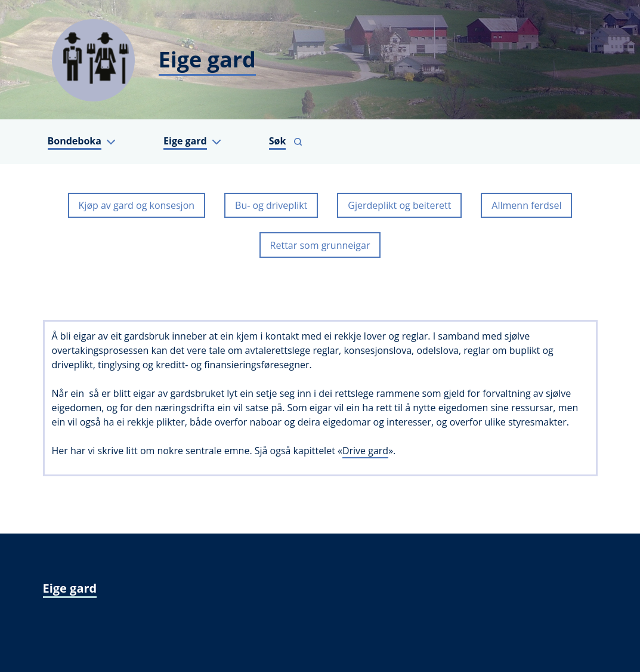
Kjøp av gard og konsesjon (137, 205)
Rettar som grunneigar (320, 245)
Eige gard (70, 588)
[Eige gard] (320, 60)
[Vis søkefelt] (286, 142)
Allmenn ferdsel (526, 205)
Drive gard (365, 451)
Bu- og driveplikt (271, 205)
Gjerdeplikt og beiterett (399, 205)
